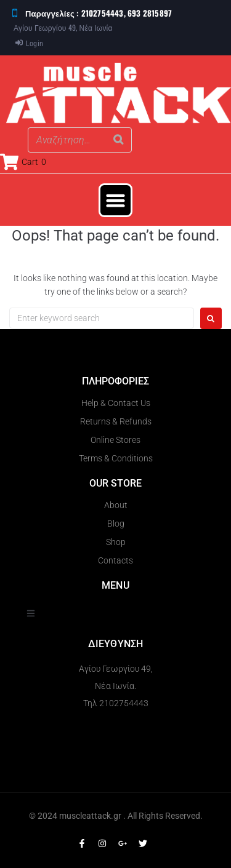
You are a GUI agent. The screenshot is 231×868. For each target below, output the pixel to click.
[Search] (119, 140)
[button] (116, 201)
